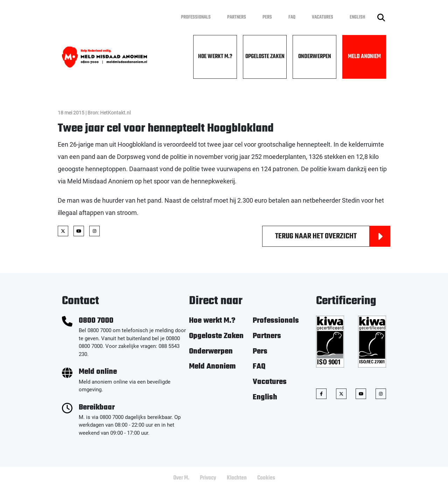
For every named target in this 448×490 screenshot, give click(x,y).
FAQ (292, 17)
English (358, 17)
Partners (237, 17)
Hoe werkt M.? (215, 57)
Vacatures (323, 17)
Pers (267, 17)
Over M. (181, 478)
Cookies (266, 478)
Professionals (196, 17)
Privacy (208, 478)
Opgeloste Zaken (265, 57)
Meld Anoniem (364, 57)
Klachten (237, 478)
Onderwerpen (315, 57)
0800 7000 (96, 321)
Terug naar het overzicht (333, 236)
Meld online (98, 372)
